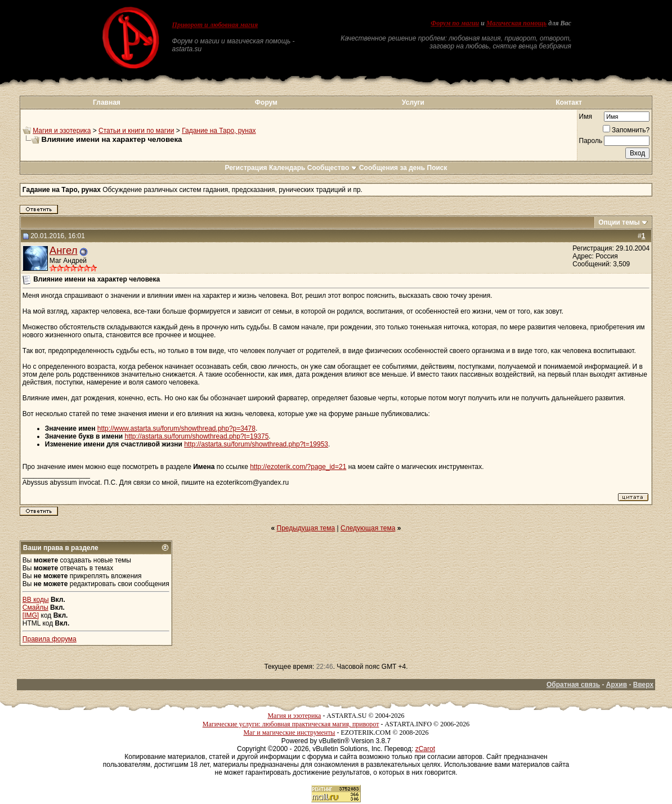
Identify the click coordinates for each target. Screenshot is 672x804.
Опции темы (619, 222)
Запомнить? (626, 130)
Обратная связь (573, 685)
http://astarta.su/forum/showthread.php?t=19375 (197, 436)
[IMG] (31, 615)
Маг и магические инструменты (289, 732)
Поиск (437, 168)
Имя (586, 117)
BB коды (36, 600)
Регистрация (246, 168)
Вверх (643, 685)
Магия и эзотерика (62, 131)
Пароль (591, 141)
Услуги (413, 102)
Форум (266, 102)
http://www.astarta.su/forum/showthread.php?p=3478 (176, 428)
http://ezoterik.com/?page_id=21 (298, 467)
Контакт (569, 102)
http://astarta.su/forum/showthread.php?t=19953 (256, 444)
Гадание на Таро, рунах (219, 131)
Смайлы (35, 608)
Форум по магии (455, 23)
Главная (107, 102)
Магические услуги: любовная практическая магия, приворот (291, 724)
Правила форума (50, 639)
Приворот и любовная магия (215, 25)
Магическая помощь (516, 23)
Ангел (64, 250)
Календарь (287, 168)
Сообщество (332, 168)
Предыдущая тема (306, 528)
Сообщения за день (392, 168)
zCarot (425, 749)
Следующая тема (368, 528)
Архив (617, 685)
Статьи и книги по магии (136, 131)
